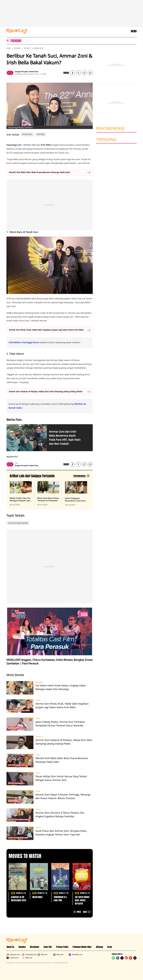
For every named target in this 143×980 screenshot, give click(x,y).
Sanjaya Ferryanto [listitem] (21, 72)
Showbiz (17, 48)
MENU (134, 31)
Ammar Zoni (38, 48)
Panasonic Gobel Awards (18, 523)
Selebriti (27, 48)
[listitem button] (84, 73)
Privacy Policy (62, 947)
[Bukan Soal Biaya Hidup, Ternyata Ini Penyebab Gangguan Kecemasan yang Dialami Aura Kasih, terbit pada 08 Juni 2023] (48, 494)
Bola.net (42, 955)
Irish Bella (41, 134)
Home (9, 48)
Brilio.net (27, 958)
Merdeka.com (76, 955)
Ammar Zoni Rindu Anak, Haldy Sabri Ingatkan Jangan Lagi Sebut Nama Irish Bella (46, 330)
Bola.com (58, 955)
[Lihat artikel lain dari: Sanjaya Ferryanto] (81, 476)
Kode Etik (48, 947)
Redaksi (22, 947)
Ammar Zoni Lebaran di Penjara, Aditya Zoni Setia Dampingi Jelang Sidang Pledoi (46, 391)
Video (38, 700)
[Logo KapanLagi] (17, 31)
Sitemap (99, 947)
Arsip (110, 947)
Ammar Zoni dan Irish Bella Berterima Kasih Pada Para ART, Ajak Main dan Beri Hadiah (65, 438)
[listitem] (26, 41)
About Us (10, 947)
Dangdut (39, 682)
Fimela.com (13, 958)
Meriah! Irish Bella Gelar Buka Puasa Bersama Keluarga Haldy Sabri (39, 172)
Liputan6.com (13, 955)
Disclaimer (35, 947)
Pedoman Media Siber (82, 947)
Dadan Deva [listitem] (34, 72)
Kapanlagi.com (29, 955)
